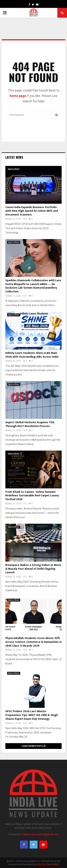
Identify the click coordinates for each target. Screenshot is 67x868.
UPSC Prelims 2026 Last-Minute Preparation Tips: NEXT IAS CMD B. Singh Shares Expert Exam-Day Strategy (32, 715)
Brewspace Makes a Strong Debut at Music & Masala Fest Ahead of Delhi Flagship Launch (33, 569)
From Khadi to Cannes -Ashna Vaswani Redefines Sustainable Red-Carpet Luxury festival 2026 (32, 496)
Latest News (14, 157)
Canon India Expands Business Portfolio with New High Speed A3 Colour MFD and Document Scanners (32, 211)
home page (18, 96)
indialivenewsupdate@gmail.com (40, 834)
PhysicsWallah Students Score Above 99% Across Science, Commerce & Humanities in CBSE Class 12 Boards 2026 (33, 642)
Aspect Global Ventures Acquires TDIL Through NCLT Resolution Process (30, 424)
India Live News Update (48, 864)
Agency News (14, 169)
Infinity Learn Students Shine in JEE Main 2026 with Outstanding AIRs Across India (32, 355)
